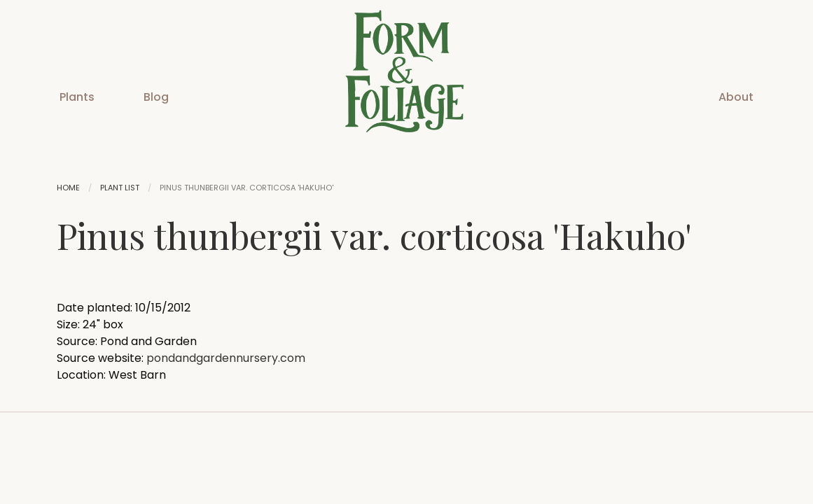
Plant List (120, 188)
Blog (156, 97)
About (736, 97)
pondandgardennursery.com (226, 358)
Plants (77, 97)
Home (68, 188)
